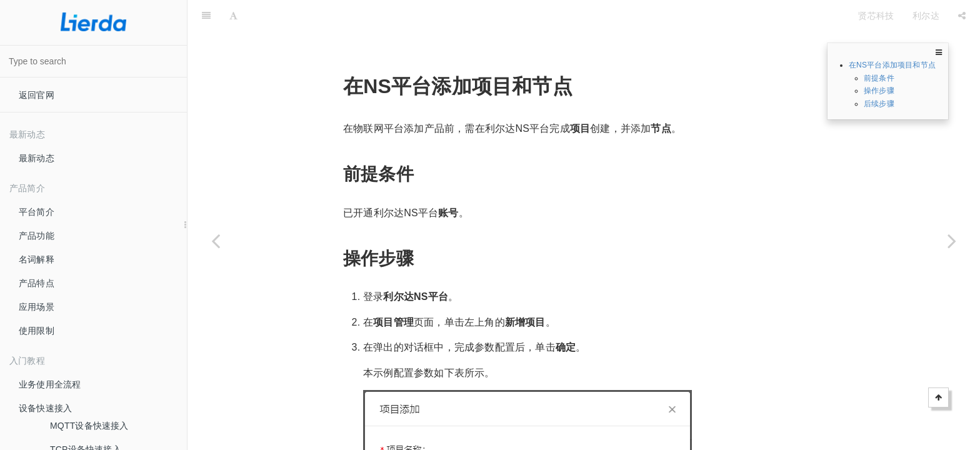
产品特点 (37, 283)
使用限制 (37, 331)
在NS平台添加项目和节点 (892, 65)
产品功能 (37, 236)
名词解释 (37, 259)
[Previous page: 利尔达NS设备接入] (216, 241)
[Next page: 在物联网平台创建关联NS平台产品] (952, 241)
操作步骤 (879, 91)
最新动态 (37, 158)
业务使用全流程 (50, 384)
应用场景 (37, 307)
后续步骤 (879, 104)
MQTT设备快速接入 (89, 426)
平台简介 (37, 212)
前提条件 (879, 78)
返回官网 (37, 95)
